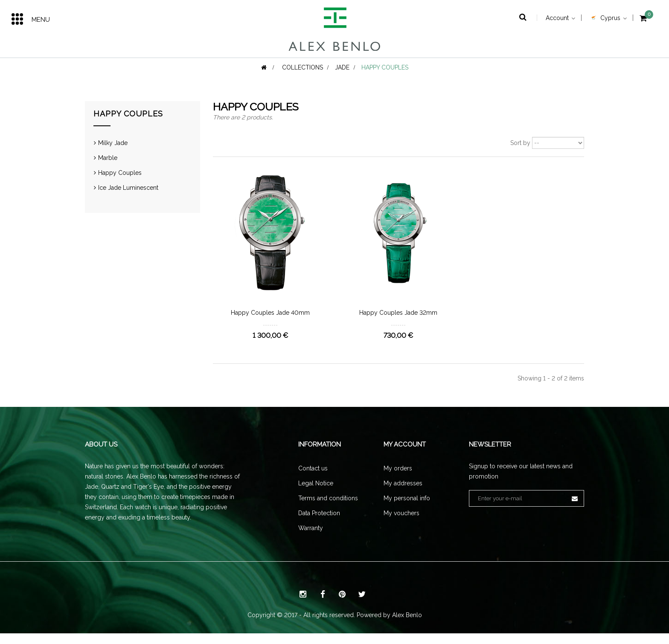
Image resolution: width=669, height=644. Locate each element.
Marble (108, 169)
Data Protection (319, 524)
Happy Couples (120, 184)
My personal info (407, 509)
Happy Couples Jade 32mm (398, 323)
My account (405, 455)
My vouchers (401, 524)
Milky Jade (113, 154)
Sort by (520, 154)
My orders (398, 479)
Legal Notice (316, 494)
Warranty (311, 539)
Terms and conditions (328, 509)
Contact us (313, 479)
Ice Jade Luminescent (128, 199)
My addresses (403, 494)
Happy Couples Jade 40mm (270, 323)
